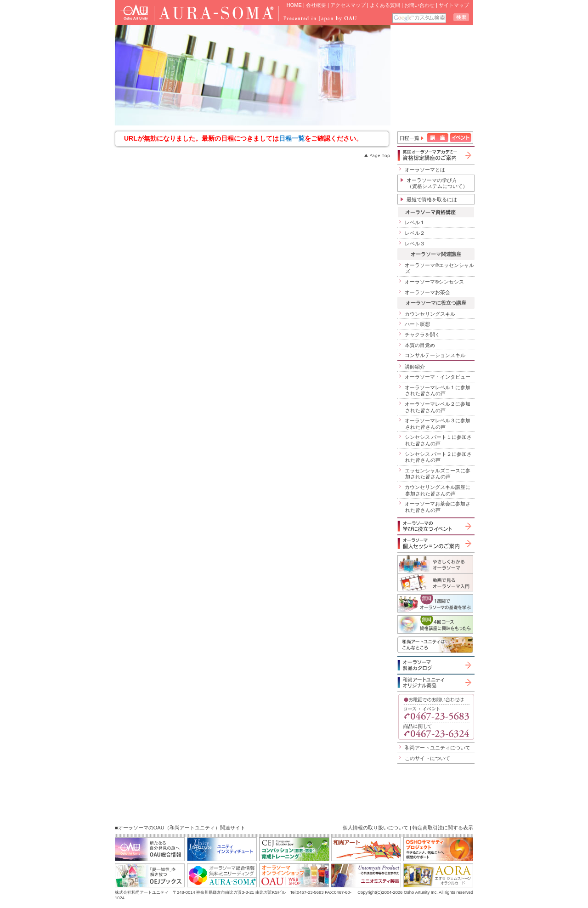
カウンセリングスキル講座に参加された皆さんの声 (438, 490)
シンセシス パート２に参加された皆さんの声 (438, 457)
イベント (461, 138)
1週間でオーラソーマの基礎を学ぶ (435, 603)
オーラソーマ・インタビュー (438, 377)
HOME (294, 5)
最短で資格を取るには (432, 199)
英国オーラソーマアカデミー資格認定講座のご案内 (435, 155)
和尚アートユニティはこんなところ (435, 645)
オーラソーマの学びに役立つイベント (435, 526)
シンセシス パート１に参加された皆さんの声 (438, 440)
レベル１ (415, 222)
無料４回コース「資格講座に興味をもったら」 (435, 624)
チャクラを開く (422, 335)
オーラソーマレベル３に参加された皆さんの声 (438, 424)
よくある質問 (385, 5)
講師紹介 (415, 367)
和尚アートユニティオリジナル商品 (435, 682)
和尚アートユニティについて (438, 748)
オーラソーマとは (425, 170)
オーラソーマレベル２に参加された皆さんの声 (438, 407)
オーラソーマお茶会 (427, 292)
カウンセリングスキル (430, 314)
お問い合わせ (419, 5)
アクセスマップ (348, 5)
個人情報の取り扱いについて (376, 828)
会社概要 (316, 5)
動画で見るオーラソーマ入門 (435, 582)
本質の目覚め (420, 345)
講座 (438, 138)
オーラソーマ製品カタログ (435, 665)
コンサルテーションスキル (435, 355)
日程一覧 (292, 138)
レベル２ (415, 233)
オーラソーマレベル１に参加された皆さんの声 (438, 391)
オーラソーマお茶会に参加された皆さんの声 (438, 507)
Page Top (377, 156)
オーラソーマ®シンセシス (434, 282)
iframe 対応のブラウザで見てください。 (433, 75)
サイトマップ (454, 5)
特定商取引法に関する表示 (443, 828)
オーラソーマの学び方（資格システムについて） (437, 183)
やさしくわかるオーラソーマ (435, 564)
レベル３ (415, 244)
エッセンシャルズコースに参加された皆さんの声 (438, 474)
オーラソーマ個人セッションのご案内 (435, 543)
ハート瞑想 (417, 324)
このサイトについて (427, 758)
